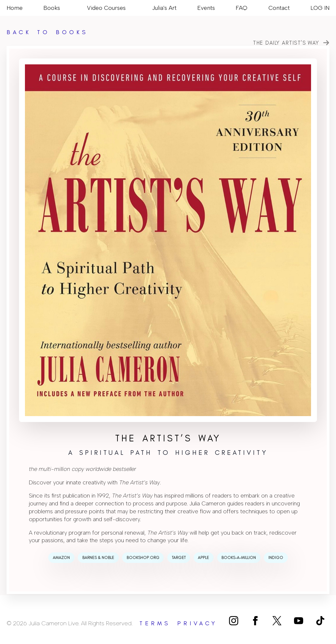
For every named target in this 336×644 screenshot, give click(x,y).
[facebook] (255, 621)
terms (155, 623)
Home (15, 8)
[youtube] (299, 621)
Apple (203, 557)
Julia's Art (164, 8)
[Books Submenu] (63, 8)
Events (206, 8)
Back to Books (47, 32)
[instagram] (234, 621)
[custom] (277, 621)
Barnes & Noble (98, 557)
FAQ (241, 8)
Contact (279, 8)
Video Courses (106, 8)
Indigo (276, 557)
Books (52, 8)
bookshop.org (143, 557)
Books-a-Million (239, 557)
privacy (197, 623)
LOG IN (320, 8)
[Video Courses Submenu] (129, 8)
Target (179, 557)
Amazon (61, 557)
